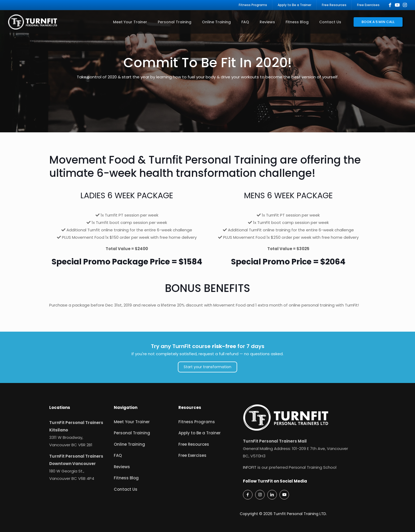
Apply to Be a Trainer (200, 433)
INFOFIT (250, 467)
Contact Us (126, 489)
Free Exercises (192, 455)
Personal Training (132, 433)
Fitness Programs (197, 422)
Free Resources (194, 444)
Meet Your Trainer (132, 422)
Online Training (129, 444)
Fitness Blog (126, 478)
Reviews (122, 467)
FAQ (118, 455)
